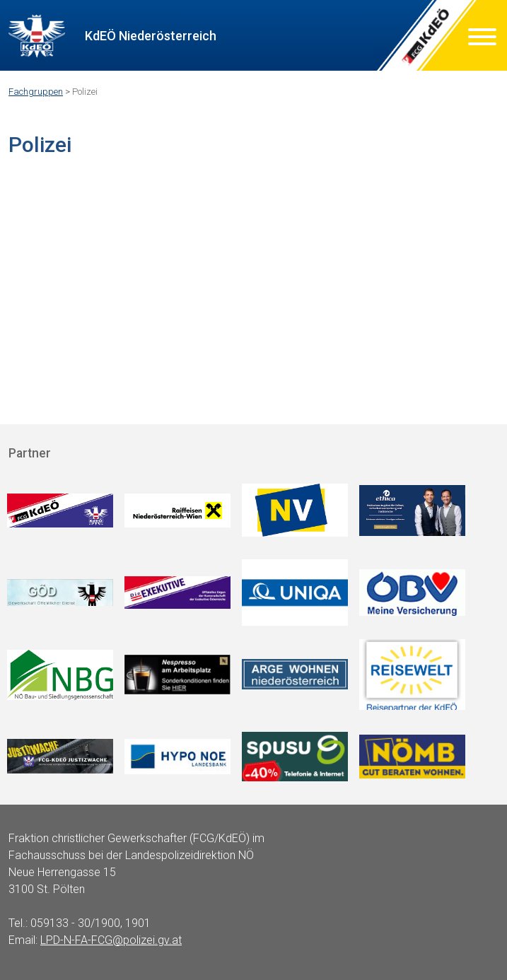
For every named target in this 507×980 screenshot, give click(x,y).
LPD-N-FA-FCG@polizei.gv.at (111, 940)
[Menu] (482, 39)
